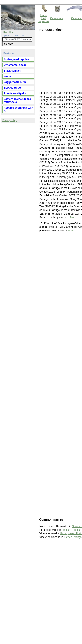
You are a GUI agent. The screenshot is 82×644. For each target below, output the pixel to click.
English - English (71, 530)
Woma (8, 76)
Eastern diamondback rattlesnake (17, 101)
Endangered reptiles (16, 59)
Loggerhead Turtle (15, 82)
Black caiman (12, 71)
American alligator (15, 93)
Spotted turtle (12, 88)
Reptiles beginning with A (18, 109)
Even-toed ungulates (44, 18)
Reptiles (9, 33)
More (73, 218)
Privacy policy (10, 120)
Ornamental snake (15, 65)
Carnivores (56, 18)
